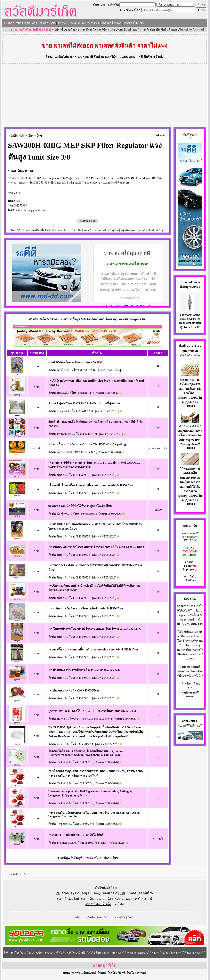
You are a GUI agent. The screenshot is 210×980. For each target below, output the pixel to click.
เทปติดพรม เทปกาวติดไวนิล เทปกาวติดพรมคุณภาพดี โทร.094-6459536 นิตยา (96, 547)
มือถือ (131, 917)
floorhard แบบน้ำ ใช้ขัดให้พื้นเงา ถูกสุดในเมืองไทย (80, 506)
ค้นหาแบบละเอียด (69, 23)
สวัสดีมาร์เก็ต (17, 136)
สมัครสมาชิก (47, 23)
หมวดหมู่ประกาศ (27, 23)
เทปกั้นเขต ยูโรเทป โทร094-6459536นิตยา (74, 691)
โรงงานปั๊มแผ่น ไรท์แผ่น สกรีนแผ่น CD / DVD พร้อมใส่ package (88, 444)
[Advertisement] (105, 96)
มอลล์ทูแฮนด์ (132, 899)
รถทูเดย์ (86, 893)
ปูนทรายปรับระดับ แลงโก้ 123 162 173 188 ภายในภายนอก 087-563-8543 (93, 711)
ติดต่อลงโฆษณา (134, 23)
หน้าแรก (9, 23)
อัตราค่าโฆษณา (111, 23)
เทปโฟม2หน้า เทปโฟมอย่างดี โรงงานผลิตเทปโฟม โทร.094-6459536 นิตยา (95, 629)
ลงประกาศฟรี (91, 23)
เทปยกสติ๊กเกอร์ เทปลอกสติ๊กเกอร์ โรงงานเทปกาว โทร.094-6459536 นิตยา (94, 650)
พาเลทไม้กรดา (136, 264)
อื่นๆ (31, 136)
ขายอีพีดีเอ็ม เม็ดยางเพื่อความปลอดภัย (72, 362)
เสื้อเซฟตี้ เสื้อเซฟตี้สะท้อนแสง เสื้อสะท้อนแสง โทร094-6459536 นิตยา (92, 485)
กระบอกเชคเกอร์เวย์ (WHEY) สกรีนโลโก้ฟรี (76, 835)
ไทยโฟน (119, 904)
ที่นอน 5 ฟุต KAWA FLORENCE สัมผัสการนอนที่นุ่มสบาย (84, 403)
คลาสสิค (120, 917)
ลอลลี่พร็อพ (146, 893)
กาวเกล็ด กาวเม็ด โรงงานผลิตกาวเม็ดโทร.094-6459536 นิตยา (87, 609)
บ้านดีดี (132, 893)
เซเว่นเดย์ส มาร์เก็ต (109, 899)
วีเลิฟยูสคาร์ (110, 893)
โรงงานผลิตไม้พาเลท (61, 57)
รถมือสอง (191, 721)
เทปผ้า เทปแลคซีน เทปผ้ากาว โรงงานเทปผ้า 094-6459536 (84, 670)
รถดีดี (65, 893)
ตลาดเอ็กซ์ (88, 899)
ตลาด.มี (147, 899)
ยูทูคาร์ (75, 893)
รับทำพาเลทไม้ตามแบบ (111, 57)
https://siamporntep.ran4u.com (92, 183)
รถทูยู (97, 893)
